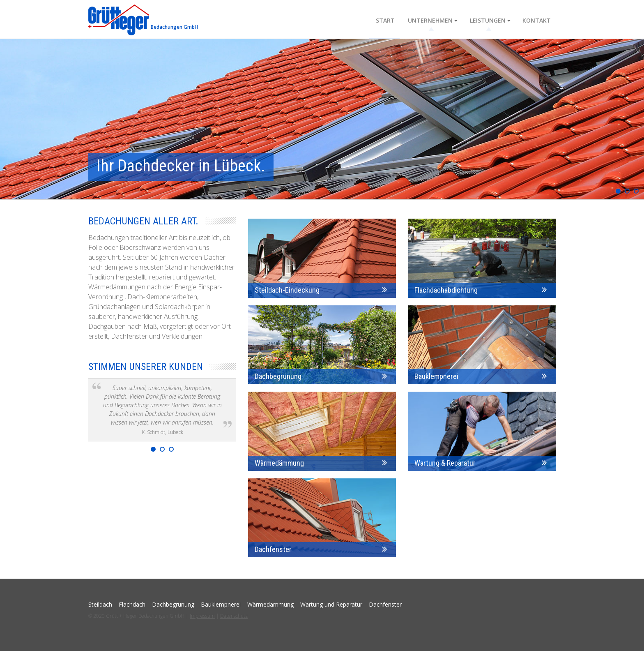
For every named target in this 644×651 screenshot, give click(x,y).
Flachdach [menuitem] (132, 604)
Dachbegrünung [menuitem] (173, 604)
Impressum (202, 616)
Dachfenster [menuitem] (385, 604)
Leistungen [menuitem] (489, 20)
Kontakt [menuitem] (537, 20)
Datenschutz (234, 616)
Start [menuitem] (389, 20)
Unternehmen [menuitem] (433, 20)
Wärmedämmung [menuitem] (270, 604)
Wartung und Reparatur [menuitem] (331, 604)
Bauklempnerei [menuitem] (221, 604)
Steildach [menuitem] (100, 604)
